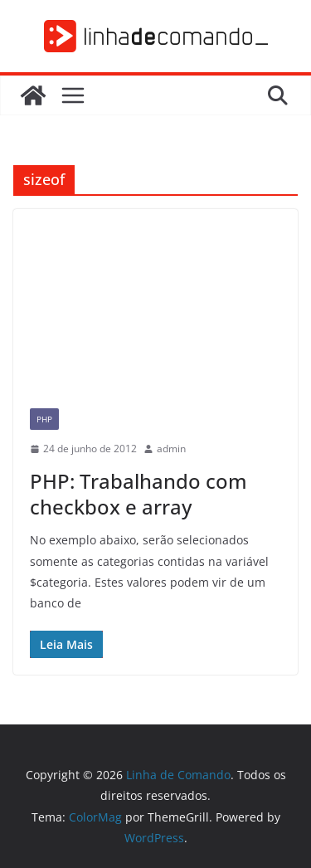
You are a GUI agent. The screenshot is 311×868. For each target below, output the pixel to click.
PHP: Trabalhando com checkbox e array (138, 494)
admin (171, 449)
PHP (44, 419)
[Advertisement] (155, 300)
